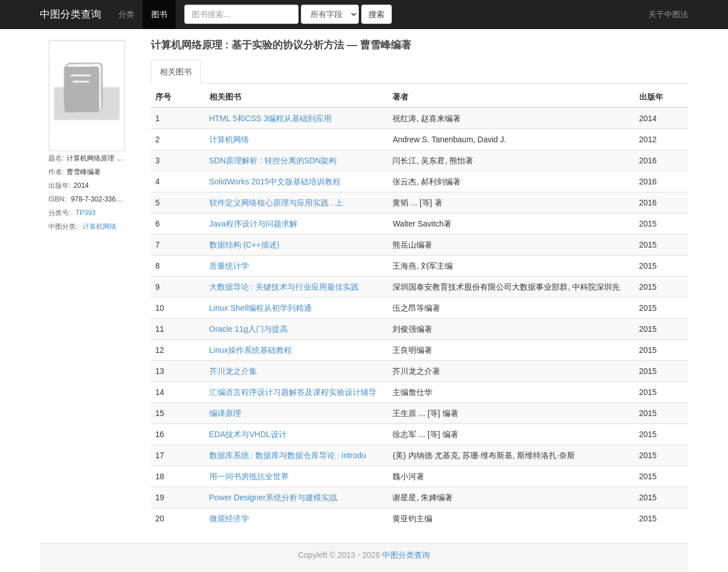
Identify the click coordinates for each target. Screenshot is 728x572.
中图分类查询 (71, 14)
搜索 (377, 14)
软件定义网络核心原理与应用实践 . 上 (276, 203)
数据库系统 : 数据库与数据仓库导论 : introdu (288, 455)
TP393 (86, 213)
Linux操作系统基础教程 (251, 350)
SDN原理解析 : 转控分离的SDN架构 (273, 161)
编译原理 (225, 413)
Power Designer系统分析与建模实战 (274, 497)
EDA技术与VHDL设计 (248, 434)
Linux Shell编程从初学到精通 (261, 308)
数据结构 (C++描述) (245, 245)
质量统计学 (229, 266)
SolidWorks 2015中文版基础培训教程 (275, 182)
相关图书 (176, 72)
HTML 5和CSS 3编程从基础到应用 (271, 118)
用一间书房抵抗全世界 (249, 476)
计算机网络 (100, 227)
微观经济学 (229, 518)
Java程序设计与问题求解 (254, 224)
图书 (159, 14)
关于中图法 (668, 14)
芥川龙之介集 (233, 371)
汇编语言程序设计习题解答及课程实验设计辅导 (293, 392)
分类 (126, 14)
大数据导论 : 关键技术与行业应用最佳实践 (284, 287)
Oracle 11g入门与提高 (249, 329)
